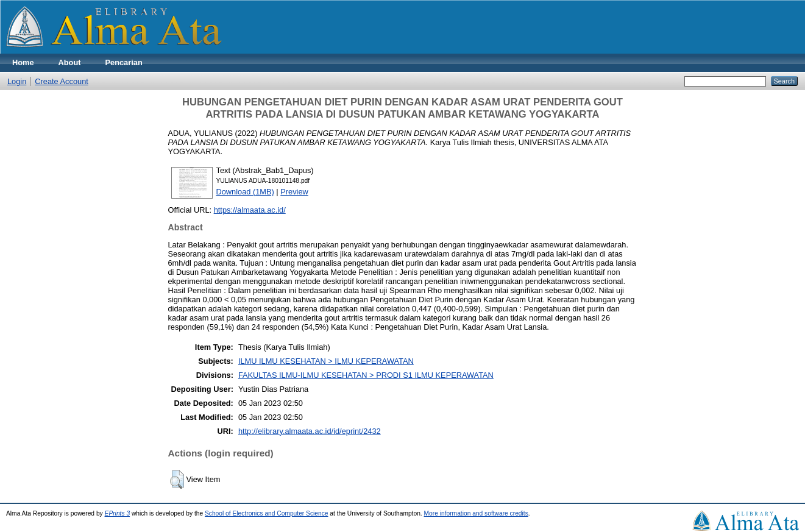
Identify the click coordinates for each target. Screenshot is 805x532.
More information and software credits (476, 513)
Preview (294, 192)
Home (23, 62)
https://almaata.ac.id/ (250, 210)
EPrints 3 (118, 513)
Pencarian (124, 62)
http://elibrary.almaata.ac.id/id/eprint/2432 (310, 431)
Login (17, 81)
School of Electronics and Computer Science (267, 513)
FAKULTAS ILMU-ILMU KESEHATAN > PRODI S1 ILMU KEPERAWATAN (366, 375)
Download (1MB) (245, 192)
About (70, 62)
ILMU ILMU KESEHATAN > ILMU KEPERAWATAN (326, 361)
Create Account (62, 81)
